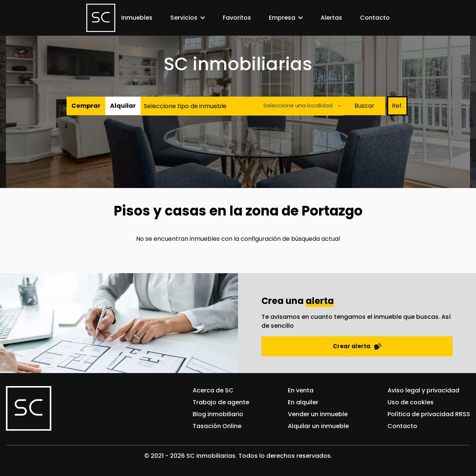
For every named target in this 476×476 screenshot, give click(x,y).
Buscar (364, 106)
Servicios (184, 18)
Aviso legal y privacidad (423, 390)
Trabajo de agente (221, 402)
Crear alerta (357, 346)
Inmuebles (137, 18)
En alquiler (303, 402)
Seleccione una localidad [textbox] (298, 105)
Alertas (331, 18)
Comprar (86, 106)
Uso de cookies (411, 402)
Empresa (282, 18)
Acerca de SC (213, 390)
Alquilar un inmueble (318, 426)
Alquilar (123, 106)
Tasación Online (217, 426)
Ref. (397, 106)
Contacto (375, 18)
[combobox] (300, 106)
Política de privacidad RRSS (429, 414)
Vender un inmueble (318, 414)
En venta (301, 390)
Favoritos (237, 18)
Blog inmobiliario (218, 414)
